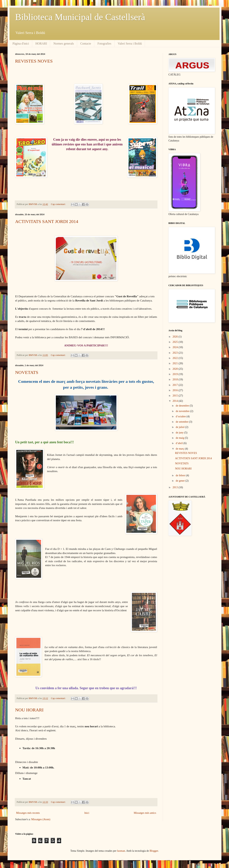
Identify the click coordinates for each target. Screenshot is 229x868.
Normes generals (64, 44)
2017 (176, 385)
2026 (176, 337)
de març (180, 449)
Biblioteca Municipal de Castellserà (80, 17)
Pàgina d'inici (21, 44)
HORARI (41, 44)
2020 (176, 369)
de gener (180, 481)
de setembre (182, 422)
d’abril (180, 443)
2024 (176, 347)
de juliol (180, 427)
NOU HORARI (29, 710)
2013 (176, 487)
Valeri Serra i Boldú (130, 44)
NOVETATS (27, 372)
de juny (180, 433)
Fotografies (104, 44)
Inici (87, 813)
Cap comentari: (58, 204)
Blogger (154, 851)
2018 (176, 379)
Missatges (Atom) (41, 819)
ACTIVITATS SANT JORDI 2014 (47, 221)
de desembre (183, 406)
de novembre (183, 411)
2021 (176, 363)
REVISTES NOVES (34, 61)
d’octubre (181, 416)
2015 (176, 396)
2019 (176, 374)
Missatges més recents (28, 813)
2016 (176, 390)
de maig (180, 438)
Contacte (86, 44)
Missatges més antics (145, 813)
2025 (176, 342)
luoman (121, 851)
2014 (176, 401)
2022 (176, 358)
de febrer (181, 475)
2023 (176, 353)
